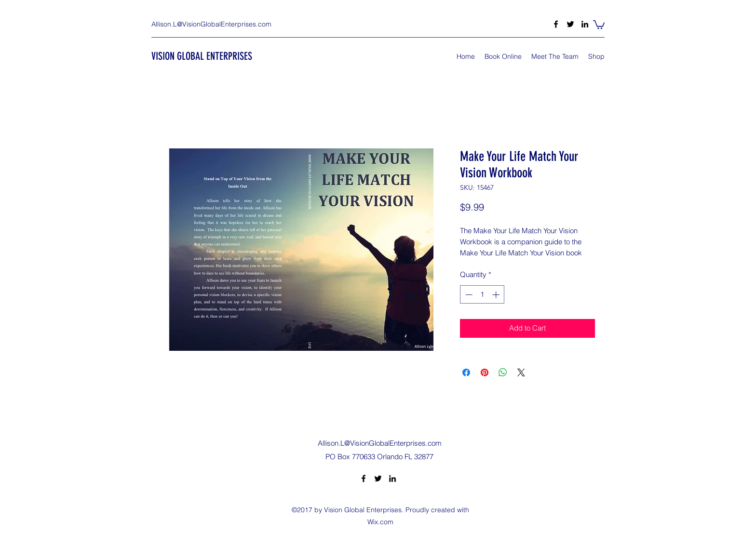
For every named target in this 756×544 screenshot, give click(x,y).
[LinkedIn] (585, 24)
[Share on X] (521, 372)
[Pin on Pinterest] (485, 372)
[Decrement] (468, 295)
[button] (599, 24)
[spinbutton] (482, 295)
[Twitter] (570, 24)
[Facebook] (556, 24)
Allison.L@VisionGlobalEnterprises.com (211, 24)
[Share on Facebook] (466, 372)
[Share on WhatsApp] (503, 372)
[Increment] (497, 295)
